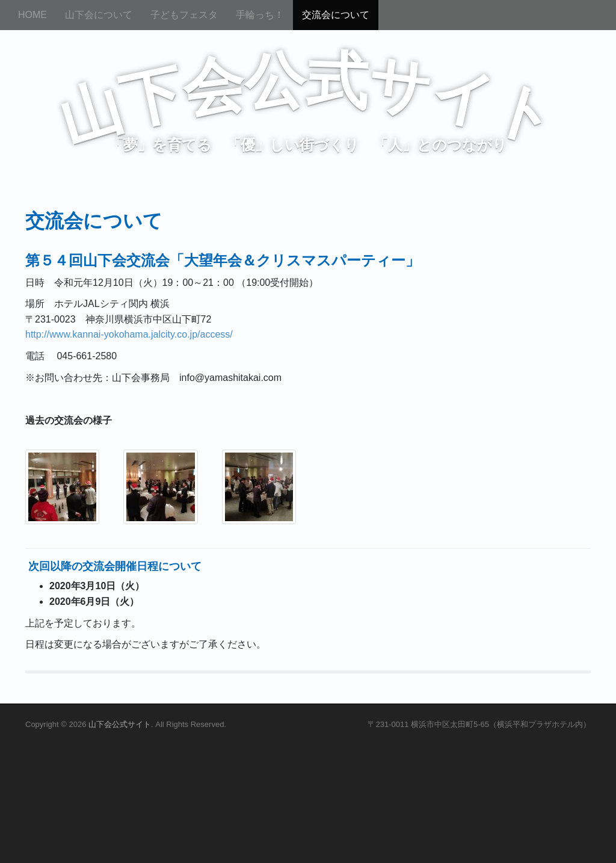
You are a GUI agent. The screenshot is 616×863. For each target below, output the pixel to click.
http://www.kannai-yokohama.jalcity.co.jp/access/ (129, 334)
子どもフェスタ (184, 15)
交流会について (336, 15)
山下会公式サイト (120, 724)
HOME (32, 15)
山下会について (99, 15)
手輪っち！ (260, 15)
